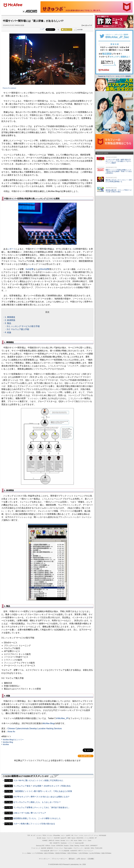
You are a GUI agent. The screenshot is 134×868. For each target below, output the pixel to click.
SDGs (92, 848)
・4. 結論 (7, 332)
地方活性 (87, 848)
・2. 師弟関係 (9, 320)
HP (96, 838)
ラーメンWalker (27, 853)
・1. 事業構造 (9, 317)
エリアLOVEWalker (38, 853)
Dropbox (66, 846)
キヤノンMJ (69, 841)
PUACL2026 (99, 848)
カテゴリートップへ (86, 756)
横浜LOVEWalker (49, 853)
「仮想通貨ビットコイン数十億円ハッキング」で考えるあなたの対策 (43, 791)
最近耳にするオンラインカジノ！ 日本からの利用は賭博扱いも (119, 181)
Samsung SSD (40, 846)
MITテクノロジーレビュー (86, 851)
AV (72, 835)
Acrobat (63, 841)
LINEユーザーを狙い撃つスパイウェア (30, 813)
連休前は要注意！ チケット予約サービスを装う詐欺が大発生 (119, 191)
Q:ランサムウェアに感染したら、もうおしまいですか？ (37, 802)
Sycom (74, 838)
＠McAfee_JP (62, 718)
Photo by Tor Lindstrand (9, 88)
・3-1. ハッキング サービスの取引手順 (22, 326)
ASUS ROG (80, 838)
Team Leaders (68, 848)
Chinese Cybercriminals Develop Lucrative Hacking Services (35, 728)
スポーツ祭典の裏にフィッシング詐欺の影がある (34, 824)
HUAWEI (45, 841)
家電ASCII (50, 848)
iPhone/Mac (57, 835)
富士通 (39, 838)
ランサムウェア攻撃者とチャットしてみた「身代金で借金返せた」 (42, 807)
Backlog (77, 846)
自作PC (68, 835)
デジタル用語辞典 (64, 851)
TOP (29, 835)
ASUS (87, 846)
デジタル (50, 835)
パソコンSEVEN (89, 838)
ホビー (63, 835)
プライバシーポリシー (59, 859)
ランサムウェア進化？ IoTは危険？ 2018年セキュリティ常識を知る (42, 786)
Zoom (90, 841)
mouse (44, 838)
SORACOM (60, 846)
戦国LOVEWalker (106, 853)
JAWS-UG (51, 841)
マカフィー (14, 5)
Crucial (53, 846)
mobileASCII (74, 851)
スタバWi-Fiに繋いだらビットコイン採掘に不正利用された (38, 780)
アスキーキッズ (36, 848)
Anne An (11, 732)
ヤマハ (85, 841)
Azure (76, 841)
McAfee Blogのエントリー (13, 740)
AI (32, 835)
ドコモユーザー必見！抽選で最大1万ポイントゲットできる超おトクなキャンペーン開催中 (118, 161)
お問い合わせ (81, 859)
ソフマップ (71, 843)
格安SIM (44, 848)
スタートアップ (88, 835)
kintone (57, 841)
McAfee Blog (48, 723)
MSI (51, 843)
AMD (69, 838)
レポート (12, 249)
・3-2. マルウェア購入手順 (17, 329)
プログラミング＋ (78, 848)
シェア (42, 29)
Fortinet (82, 846)
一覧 (58, 30)
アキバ (76, 835)
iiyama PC (64, 838)
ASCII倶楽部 (103, 835)
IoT (34, 835)
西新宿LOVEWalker (61, 853)
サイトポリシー (44, 859)
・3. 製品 (7, 323)
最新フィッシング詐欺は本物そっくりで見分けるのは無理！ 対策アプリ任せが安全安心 (119, 171)
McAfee (6, 744)
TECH (44, 835)
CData (72, 846)
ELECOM (57, 838)
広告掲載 (91, 859)
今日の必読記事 (45, 851)
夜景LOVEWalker (72, 853)
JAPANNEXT (94, 846)
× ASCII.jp (30, 11)
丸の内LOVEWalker (95, 853)
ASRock (48, 846)
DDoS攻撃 (44, 269)
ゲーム (96, 835)
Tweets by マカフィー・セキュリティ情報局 (114, 76)
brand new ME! (79, 843)
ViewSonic (64, 843)
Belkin (80, 841)
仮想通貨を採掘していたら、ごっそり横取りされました (37, 818)
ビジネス (39, 835)
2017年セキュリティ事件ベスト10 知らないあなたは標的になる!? (41, 797)
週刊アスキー (54, 851)
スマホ (81, 835)
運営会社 (72, 859)
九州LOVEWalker (83, 853)
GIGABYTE (56, 843)
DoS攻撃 (30, 269)
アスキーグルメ (59, 848)
